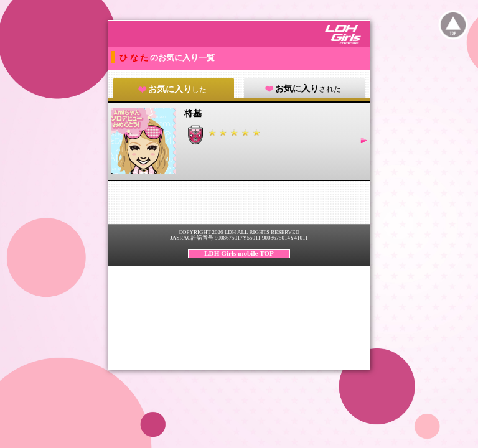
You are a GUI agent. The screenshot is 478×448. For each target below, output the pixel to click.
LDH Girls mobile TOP (239, 253)
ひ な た (135, 58)
